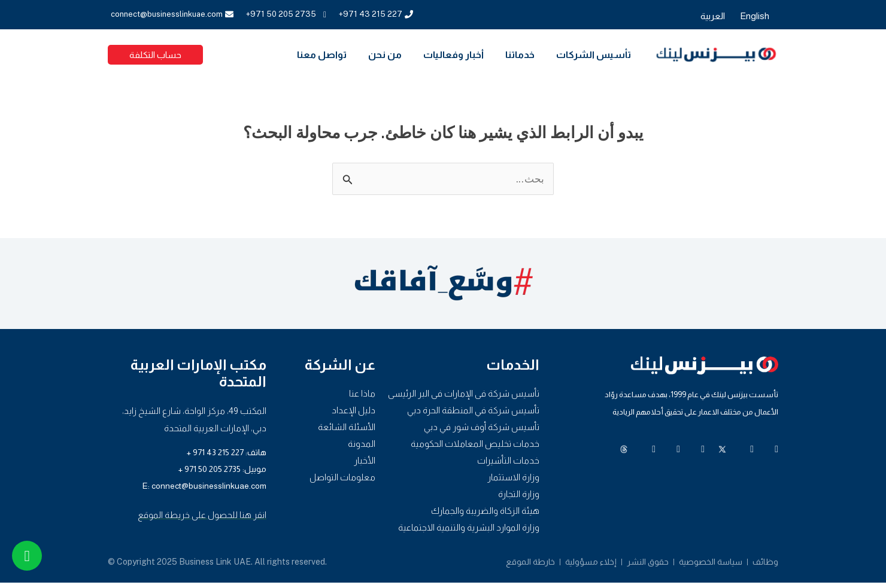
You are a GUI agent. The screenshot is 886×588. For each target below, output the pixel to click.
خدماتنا (520, 55)
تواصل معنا (322, 55)
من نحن (385, 55)
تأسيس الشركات (594, 55)
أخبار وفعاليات (453, 55)
